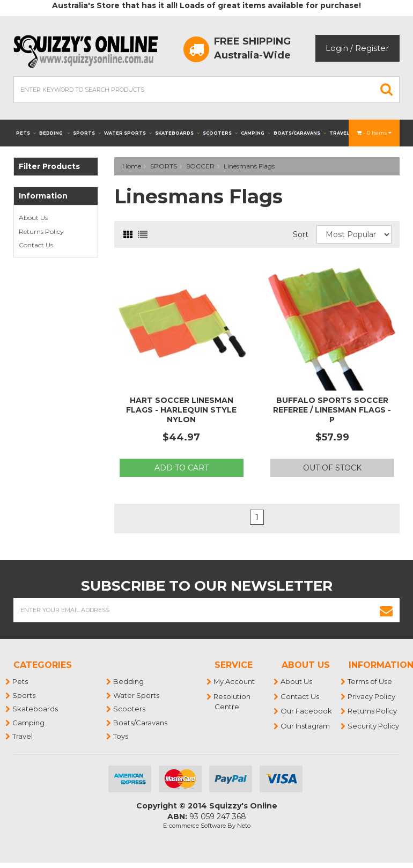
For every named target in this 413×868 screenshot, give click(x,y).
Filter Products (49, 167)
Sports (87, 133)
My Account (235, 681)
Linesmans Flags (249, 166)
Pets (26, 133)
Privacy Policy (372, 696)
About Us (33, 218)
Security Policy (374, 726)
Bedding (54, 133)
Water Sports (128, 133)
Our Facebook (307, 711)
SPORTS (164, 166)
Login (337, 48)
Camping (256, 133)
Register (372, 48)
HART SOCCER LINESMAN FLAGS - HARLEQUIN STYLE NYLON (181, 410)
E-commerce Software (194, 826)
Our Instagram (306, 726)
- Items (374, 133)
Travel (343, 133)
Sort (301, 234)
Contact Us (36, 245)
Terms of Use (370, 681)
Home (132, 166)
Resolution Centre (233, 702)
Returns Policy (41, 231)
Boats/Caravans (300, 133)
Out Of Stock (332, 468)
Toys (121, 736)
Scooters (220, 133)
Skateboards (177, 133)
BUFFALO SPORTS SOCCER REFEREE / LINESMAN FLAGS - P (332, 410)
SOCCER (200, 166)
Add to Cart (182, 468)
